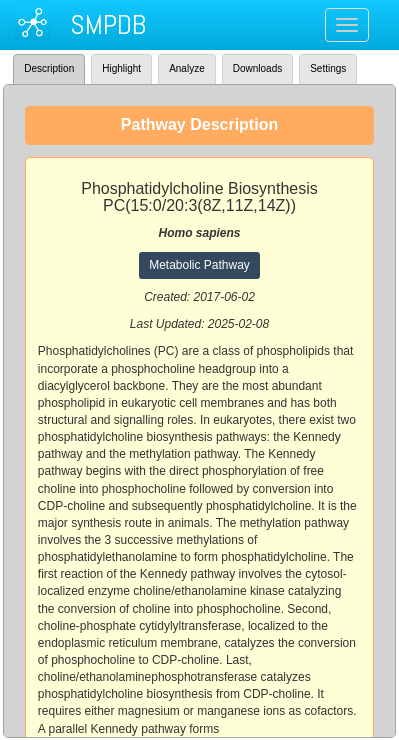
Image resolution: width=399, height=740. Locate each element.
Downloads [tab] (257, 68)
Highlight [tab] (121, 68)
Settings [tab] (328, 68)
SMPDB (108, 24)
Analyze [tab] (187, 68)
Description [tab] (49, 68)
